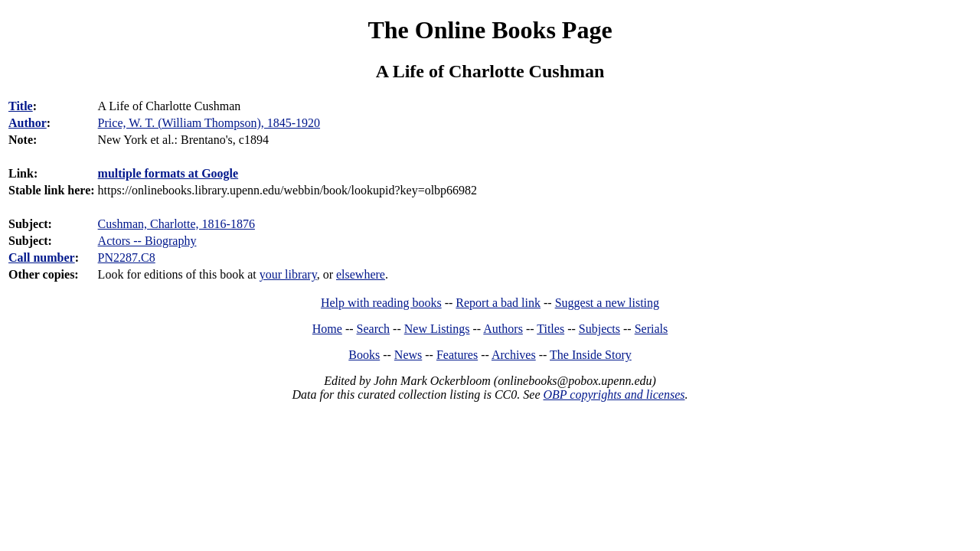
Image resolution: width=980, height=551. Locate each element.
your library (288, 274)
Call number (42, 258)
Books (364, 355)
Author (28, 123)
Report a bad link (498, 303)
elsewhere (361, 274)
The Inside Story (591, 355)
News (408, 355)
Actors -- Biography (147, 241)
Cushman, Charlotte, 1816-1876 (176, 224)
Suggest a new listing (607, 303)
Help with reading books (381, 303)
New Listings (437, 329)
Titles (550, 329)
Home (327, 329)
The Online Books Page (490, 30)
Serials (652, 329)
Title (21, 106)
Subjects (599, 329)
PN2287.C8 (127, 258)
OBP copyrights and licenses (614, 395)
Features (457, 355)
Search (374, 329)
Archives (514, 355)
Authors (503, 329)
